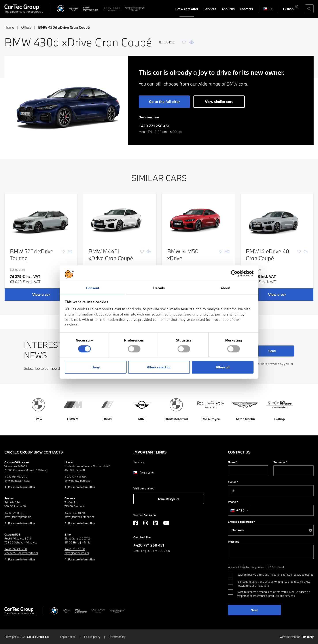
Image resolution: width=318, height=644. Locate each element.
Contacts (246, 9)
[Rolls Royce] (112, 9)
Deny (96, 367)
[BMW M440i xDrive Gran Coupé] (120, 218)
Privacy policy (117, 637)
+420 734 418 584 (76, 477)
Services (210, 9)
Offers (26, 27)
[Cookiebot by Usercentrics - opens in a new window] (234, 273)
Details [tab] (159, 288)
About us (228, 9)
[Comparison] (191, 42)
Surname (280, 462)
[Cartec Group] (24, 9)
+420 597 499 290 (16, 549)
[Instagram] (146, 523)
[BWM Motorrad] (91, 9)
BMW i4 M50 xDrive (183, 255)
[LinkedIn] (156, 523)
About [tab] (225, 288)
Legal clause (68, 637)
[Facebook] (136, 523)
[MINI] (74, 9)
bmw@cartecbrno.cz (77, 553)
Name (233, 462)
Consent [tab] (93, 288)
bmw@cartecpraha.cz (18, 517)
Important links (150, 452)
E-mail (233, 482)
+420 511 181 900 (75, 549)
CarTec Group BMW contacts (34, 452)
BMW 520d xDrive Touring (32, 255)
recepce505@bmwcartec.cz (21, 553)
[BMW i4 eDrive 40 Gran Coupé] (277, 218)
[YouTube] (166, 523)
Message (234, 541)
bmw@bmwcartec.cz (17, 481)
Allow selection (159, 367)
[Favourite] (184, 42)
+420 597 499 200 (16, 477)
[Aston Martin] (135, 9)
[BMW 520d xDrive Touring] (41, 218)
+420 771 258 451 (154, 126)
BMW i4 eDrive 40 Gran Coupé (268, 255)
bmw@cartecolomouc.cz (79, 517)
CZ (268, 9)
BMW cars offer (187, 9)
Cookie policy (92, 637)
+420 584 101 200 (76, 513)
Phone (233, 502)
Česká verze (144, 473)
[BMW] (61, 9)
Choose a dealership (242, 522)
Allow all (223, 367)
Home (9, 27)
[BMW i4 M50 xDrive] (198, 218)
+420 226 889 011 (15, 513)
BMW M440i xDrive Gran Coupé (111, 255)
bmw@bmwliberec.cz (77, 481)
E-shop (288, 9)
